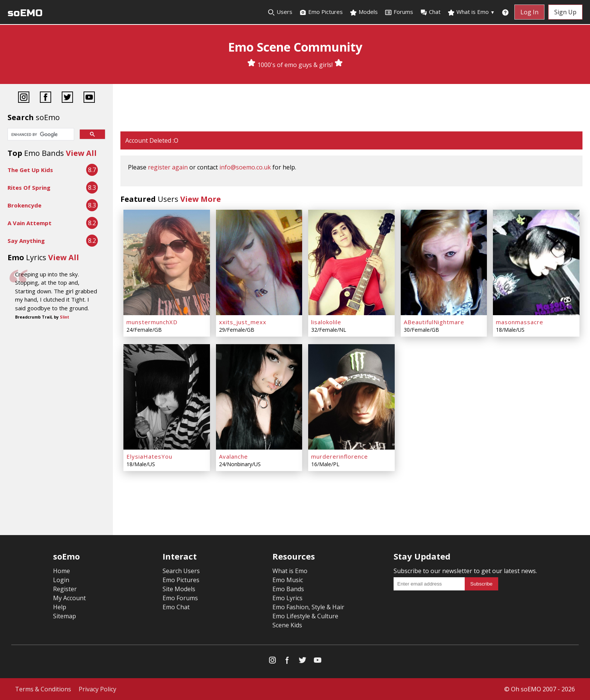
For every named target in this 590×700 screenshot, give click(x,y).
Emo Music (288, 580)
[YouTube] (89, 98)
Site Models (179, 589)
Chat (430, 12)
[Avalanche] (259, 397)
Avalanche (233, 456)
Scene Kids (287, 625)
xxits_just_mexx (243, 322)
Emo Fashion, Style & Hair (308, 607)
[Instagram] (24, 98)
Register (65, 589)
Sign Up (565, 12)
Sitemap (65, 616)
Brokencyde (24, 205)
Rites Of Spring (29, 188)
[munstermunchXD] (167, 262)
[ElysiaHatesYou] (167, 397)
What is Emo (471, 12)
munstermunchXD (152, 322)
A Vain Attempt (30, 223)
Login (61, 580)
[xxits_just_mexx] (259, 262)
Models (364, 12)
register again (168, 167)
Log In (529, 12)
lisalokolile (326, 322)
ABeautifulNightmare (434, 322)
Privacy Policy (97, 689)
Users (280, 12)
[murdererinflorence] (351, 397)
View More (201, 199)
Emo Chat (176, 607)
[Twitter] (67, 98)
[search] (40, 135)
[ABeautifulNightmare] (444, 262)
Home (62, 571)
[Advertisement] (351, 108)
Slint (65, 317)
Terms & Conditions (43, 689)
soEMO (25, 13)
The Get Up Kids (30, 170)
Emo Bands (288, 589)
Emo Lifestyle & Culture (305, 616)
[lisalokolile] (351, 262)
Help (60, 607)
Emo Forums (180, 598)
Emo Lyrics (287, 598)
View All (81, 153)
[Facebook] (46, 98)
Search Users (181, 571)
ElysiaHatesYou (149, 456)
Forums (399, 12)
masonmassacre (520, 322)
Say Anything (26, 241)
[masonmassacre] (536, 262)
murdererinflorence (340, 456)
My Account (69, 598)
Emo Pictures (321, 12)
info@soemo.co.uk (245, 167)
